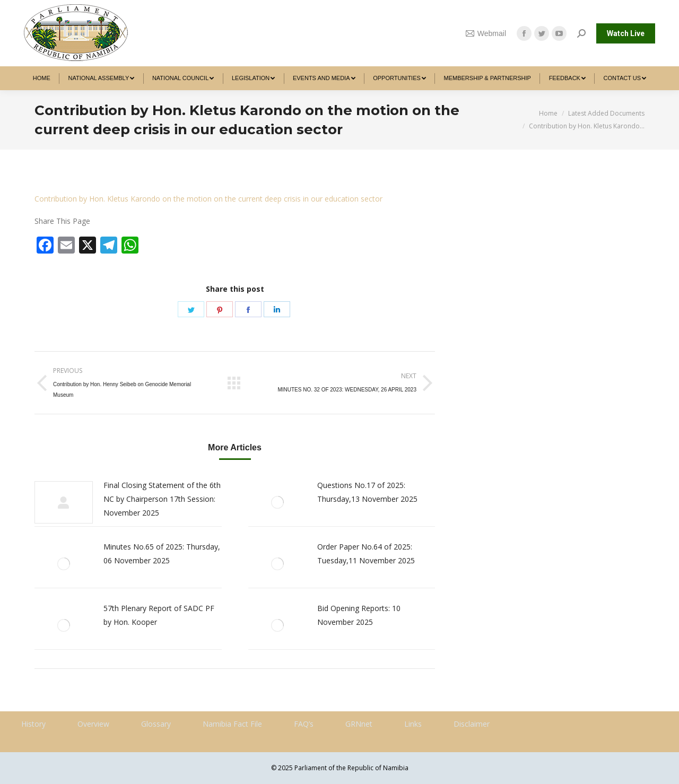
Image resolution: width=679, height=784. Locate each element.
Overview (93, 724)
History (33, 724)
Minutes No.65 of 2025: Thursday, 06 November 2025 (162, 554)
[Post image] (64, 502)
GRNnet (359, 724)
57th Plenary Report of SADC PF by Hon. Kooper (159, 615)
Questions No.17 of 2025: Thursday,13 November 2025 (367, 492)
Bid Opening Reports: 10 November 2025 (359, 615)
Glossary (156, 724)
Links (413, 724)
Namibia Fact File (232, 724)
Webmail (486, 33)
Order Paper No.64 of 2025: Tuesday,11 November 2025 (366, 554)
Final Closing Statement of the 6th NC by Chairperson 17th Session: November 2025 (162, 499)
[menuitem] (42, 78)
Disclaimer (472, 724)
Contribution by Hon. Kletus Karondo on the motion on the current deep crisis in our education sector (208, 199)
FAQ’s (304, 724)
